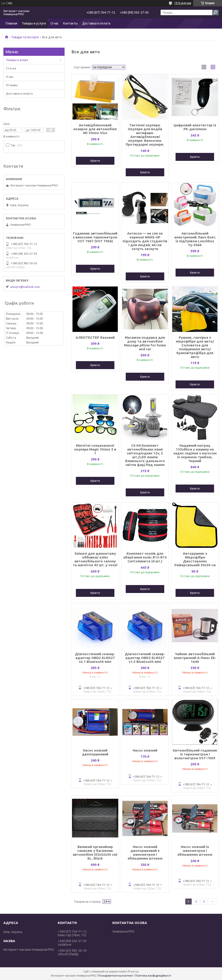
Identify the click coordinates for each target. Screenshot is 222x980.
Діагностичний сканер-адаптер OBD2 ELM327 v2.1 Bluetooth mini (95, 658)
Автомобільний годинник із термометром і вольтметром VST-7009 (195, 754)
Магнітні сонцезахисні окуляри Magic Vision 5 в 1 (95, 449)
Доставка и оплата (96, 23)
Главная (11, 23)
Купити (95, 161)
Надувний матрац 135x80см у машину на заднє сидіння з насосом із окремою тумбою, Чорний (195, 453)
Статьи (11, 68)
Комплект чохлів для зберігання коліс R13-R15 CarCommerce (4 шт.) (145, 557)
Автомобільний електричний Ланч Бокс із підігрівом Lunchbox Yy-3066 (195, 239)
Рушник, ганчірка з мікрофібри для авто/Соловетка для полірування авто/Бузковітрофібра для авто (195, 347)
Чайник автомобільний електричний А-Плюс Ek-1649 (195, 658)
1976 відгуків (183, 3)
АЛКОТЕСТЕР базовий (95, 337)
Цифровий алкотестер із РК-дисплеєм (195, 127)
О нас (55, 23)
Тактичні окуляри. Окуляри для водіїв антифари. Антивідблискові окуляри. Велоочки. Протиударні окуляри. (145, 135)
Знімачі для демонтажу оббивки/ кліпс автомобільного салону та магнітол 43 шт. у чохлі (95, 559)
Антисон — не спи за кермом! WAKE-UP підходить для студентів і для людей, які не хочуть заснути (145, 241)
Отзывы (12, 85)
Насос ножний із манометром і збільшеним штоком (195, 851)
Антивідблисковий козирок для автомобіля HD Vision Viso (95, 129)
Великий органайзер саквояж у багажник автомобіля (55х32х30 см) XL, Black (95, 853)
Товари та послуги (25, 37)
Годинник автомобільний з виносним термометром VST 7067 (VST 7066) (95, 237)
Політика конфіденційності (153, 976)
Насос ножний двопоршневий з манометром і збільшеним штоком (145, 853)
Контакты (70, 23)
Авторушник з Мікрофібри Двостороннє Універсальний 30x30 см (195, 559)
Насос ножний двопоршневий (95, 752)
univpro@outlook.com (25, 287)
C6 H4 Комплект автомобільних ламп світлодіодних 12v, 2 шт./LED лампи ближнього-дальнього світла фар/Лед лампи (145, 455)
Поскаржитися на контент (116, 976)
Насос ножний (145, 750)
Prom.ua (133, 971)
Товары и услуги (34, 23)
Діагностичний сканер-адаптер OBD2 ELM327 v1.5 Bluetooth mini (145, 658)
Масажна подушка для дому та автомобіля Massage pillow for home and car (145, 343)
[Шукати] (215, 12)
